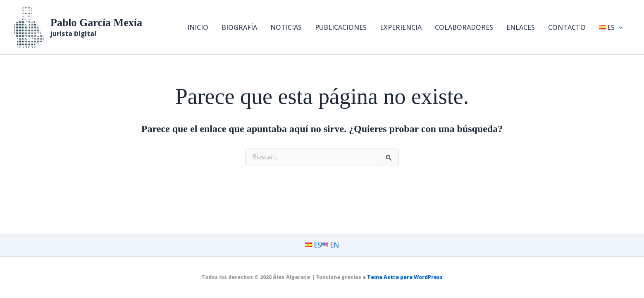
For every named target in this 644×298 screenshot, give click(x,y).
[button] (619, 27)
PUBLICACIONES (341, 27)
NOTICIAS (286, 27)
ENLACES (521, 27)
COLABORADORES (464, 27)
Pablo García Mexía (96, 23)
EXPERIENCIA (401, 27)
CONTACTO (567, 27)
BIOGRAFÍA (239, 27)
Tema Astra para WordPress (405, 277)
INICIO (198, 27)
